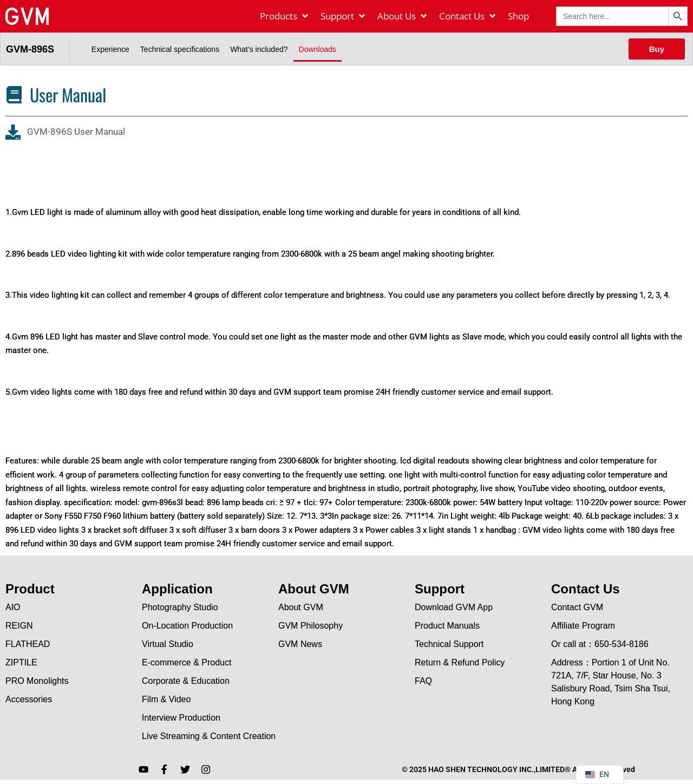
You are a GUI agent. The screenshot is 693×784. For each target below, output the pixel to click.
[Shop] (518, 16)
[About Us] (403, 16)
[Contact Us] (468, 16)
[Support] (344, 16)
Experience (110, 49)
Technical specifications (180, 49)
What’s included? (259, 49)
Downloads (318, 49)
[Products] (285, 16)
